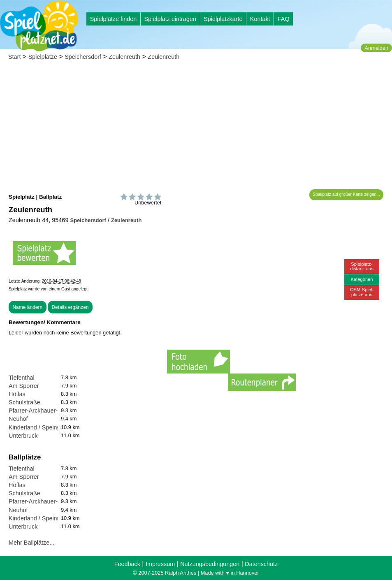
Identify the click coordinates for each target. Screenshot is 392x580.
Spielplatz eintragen (170, 19)
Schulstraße (24, 402)
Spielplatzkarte (223, 19)
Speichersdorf (83, 57)
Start (14, 57)
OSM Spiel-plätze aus (362, 292)
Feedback (127, 564)
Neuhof (18, 419)
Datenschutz (261, 564)
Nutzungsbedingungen (210, 564)
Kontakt (260, 19)
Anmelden (376, 48)
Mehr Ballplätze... (31, 543)
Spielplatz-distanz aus (362, 266)
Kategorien (362, 279)
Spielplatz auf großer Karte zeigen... (347, 194)
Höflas (17, 394)
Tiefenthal (22, 378)
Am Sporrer (24, 386)
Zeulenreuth (124, 57)
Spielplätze (43, 57)
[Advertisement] (196, 128)
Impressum (160, 564)
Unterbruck (23, 436)
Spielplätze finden (114, 19)
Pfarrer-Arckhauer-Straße (42, 411)
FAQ (284, 19)
